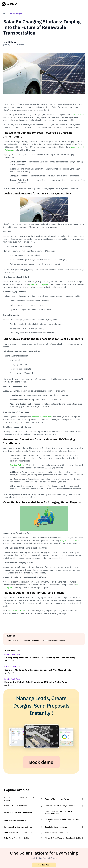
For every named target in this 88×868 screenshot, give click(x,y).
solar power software (17, 611)
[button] (84, 4)
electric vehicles (78, 115)
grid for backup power (39, 284)
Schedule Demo (44, 865)
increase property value (42, 417)
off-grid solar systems (69, 540)
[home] (10, 4)
